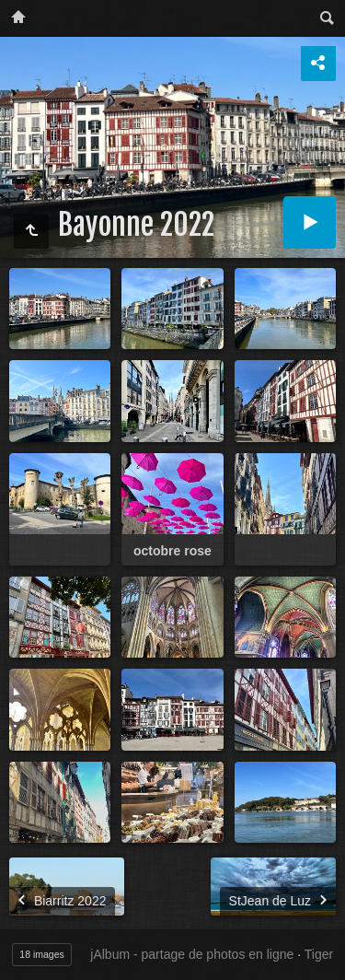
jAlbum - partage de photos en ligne (192, 954)
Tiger (319, 954)
